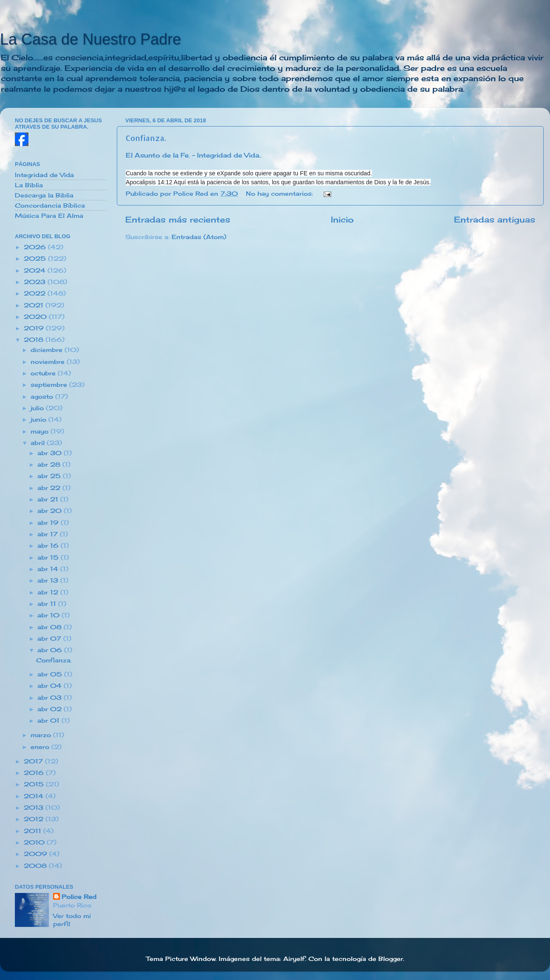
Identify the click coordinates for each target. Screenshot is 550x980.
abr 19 (49, 523)
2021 (35, 305)
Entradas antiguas (495, 220)
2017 (34, 761)
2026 (36, 247)
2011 (34, 831)
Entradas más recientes (178, 220)
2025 (36, 259)
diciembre (48, 350)
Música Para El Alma (49, 216)
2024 (36, 270)
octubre (44, 373)
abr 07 (50, 639)
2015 (35, 784)
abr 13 (49, 580)
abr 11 (48, 604)
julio (38, 408)
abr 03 (51, 698)
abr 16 (49, 546)
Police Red (79, 897)
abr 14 (49, 569)
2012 (35, 819)
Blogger (391, 959)
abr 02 (51, 709)
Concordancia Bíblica (50, 206)
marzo (42, 735)
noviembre (49, 362)
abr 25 (50, 476)
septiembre (50, 385)
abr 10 (49, 615)
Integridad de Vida (44, 175)
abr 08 (51, 627)
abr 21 (49, 499)
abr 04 (51, 686)
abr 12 (49, 592)
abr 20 (51, 511)
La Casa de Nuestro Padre (90, 39)
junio (39, 420)
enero (41, 747)
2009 (37, 854)
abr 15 (49, 558)
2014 (35, 796)
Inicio (342, 220)
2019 (35, 328)
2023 (36, 282)
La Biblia (29, 185)
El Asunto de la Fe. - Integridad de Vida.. (194, 155)
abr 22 (50, 488)
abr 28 (50, 465)
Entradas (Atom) (199, 237)
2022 (36, 293)
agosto (43, 397)
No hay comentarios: (281, 194)
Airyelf (294, 959)
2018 (35, 340)
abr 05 (51, 674)
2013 (35, 808)
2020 (36, 317)
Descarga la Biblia (44, 195)
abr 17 (49, 534)
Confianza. (146, 138)
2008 (36, 866)
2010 (35, 842)
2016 (35, 773)
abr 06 (51, 650)
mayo (41, 431)
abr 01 (49, 721)
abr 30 (51, 453)
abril (39, 443)
